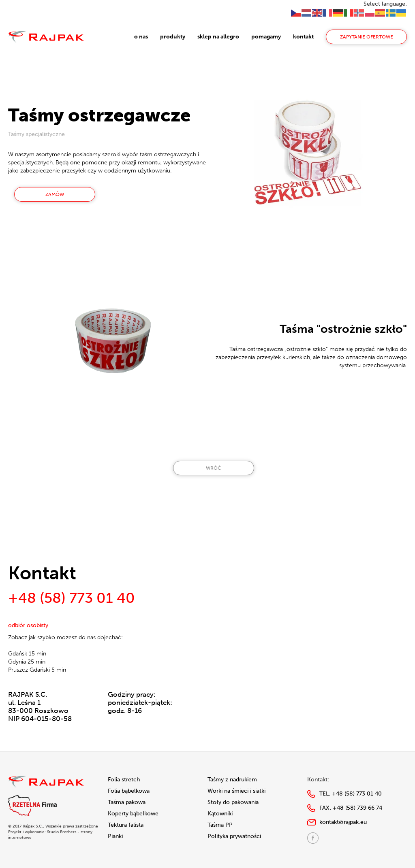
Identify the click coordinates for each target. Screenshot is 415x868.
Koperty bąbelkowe (133, 814)
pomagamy (266, 37)
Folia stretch (124, 780)
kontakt (303, 37)
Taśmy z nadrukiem (232, 780)
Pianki (115, 836)
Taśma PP (220, 825)
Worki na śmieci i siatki (236, 791)
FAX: (351, 808)
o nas (141, 37)
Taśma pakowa (127, 802)
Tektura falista (126, 825)
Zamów (55, 194)
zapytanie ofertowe (367, 37)
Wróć (214, 468)
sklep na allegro (218, 37)
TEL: (351, 794)
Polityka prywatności (234, 836)
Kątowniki (220, 814)
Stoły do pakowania (233, 802)
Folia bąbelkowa (129, 791)
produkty (173, 37)
